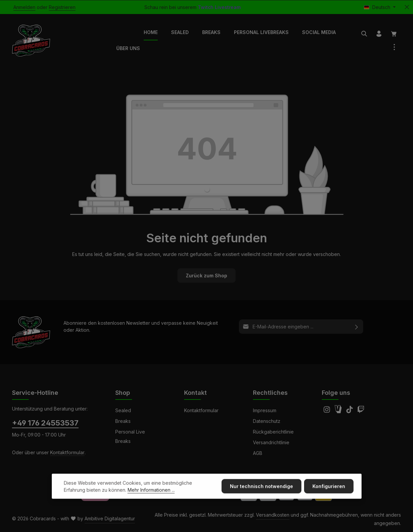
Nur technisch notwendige (261, 497)
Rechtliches (270, 393)
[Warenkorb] (394, 34)
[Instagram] (327, 411)
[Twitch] (361, 411)
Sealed (123, 410)
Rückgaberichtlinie (273, 432)
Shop (123, 393)
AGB (258, 453)
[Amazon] (339, 411)
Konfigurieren (329, 497)
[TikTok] (350, 411)
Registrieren (62, 7)
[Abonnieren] (357, 327)
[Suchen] (364, 34)
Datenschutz (267, 421)
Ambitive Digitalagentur (110, 518)
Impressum (265, 410)
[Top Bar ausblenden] (407, 7)
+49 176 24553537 (45, 423)
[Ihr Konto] (379, 34)
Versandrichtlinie (271, 442)
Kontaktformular (67, 452)
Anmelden (24, 7)
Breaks (123, 421)
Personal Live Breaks (130, 436)
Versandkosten (273, 515)
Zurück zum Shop (206, 276)
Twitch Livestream (219, 7)
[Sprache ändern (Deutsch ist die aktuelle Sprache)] (380, 7)
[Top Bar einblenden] (394, 47)
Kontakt (195, 393)
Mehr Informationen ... (151, 501)
